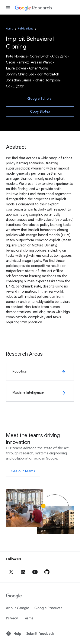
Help (14, 634)
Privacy (12, 618)
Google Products (48, 608)
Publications (25, 29)
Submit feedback (40, 634)
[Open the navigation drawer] (8, 8)
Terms (28, 618)
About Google (18, 608)
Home (10, 29)
